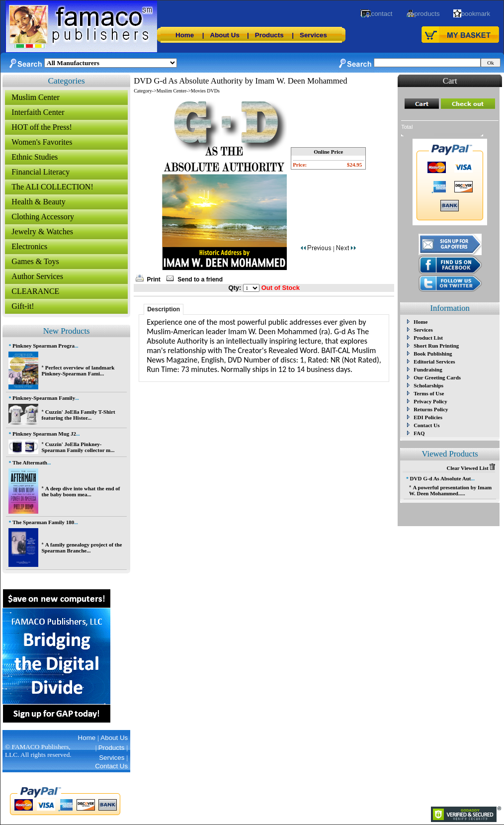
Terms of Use (429, 393)
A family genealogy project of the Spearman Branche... (82, 548)
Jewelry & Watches (42, 231)
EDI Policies (428, 417)
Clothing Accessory (43, 217)
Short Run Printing (436, 346)
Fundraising (428, 369)
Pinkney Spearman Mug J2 (44, 434)
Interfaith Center (38, 112)
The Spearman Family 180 (43, 522)
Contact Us (426, 425)
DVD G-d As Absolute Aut (441, 478)
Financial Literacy (41, 172)
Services (313, 35)
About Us (225, 35)
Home (185, 35)
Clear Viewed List (471, 468)
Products (269, 35)
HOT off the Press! (42, 127)
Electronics (29, 246)
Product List (428, 338)
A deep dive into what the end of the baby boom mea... (81, 491)
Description (164, 309)
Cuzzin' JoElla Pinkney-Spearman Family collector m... (78, 447)
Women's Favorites (42, 142)
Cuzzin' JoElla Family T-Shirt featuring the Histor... (78, 415)
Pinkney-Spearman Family (44, 398)
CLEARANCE (35, 291)
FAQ (419, 433)
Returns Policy (431, 409)
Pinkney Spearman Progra (43, 346)
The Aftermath (30, 462)
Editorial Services (434, 362)
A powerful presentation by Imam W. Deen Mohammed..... (450, 490)
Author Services (37, 276)
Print (154, 279)
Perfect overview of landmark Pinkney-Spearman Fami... (78, 370)
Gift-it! (23, 306)
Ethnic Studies (35, 157)
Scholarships (428, 385)
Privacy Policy (430, 401)
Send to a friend (200, 279)
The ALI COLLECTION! (52, 187)
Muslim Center (35, 97)
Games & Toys (35, 261)
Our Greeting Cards (437, 377)
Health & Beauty (38, 202)
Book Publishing (433, 354)
